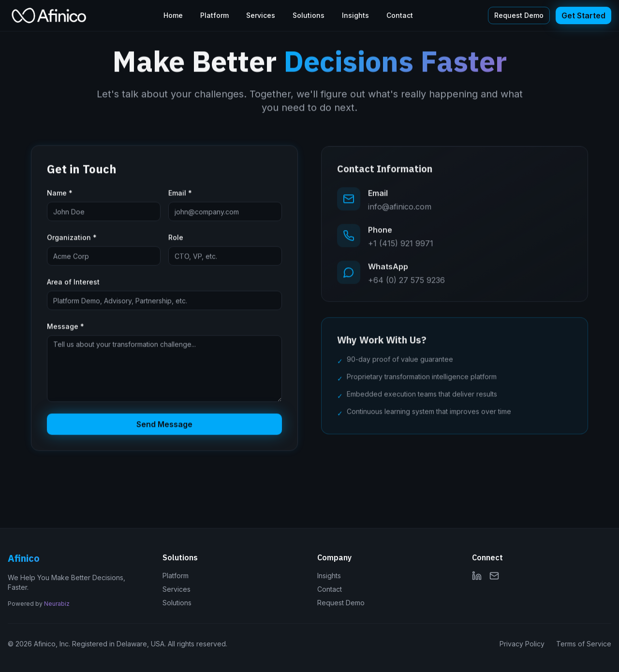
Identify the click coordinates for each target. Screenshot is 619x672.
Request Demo (519, 15)
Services (261, 15)
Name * (60, 194)
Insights (355, 15)
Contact (400, 15)
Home (173, 15)
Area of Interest (73, 283)
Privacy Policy (522, 644)
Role (176, 239)
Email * (180, 194)
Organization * (72, 239)
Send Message (164, 425)
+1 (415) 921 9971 (401, 245)
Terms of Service (584, 644)
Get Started (583, 15)
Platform (214, 15)
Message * (66, 328)
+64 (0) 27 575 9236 (406, 282)
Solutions (309, 15)
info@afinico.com (400, 208)
